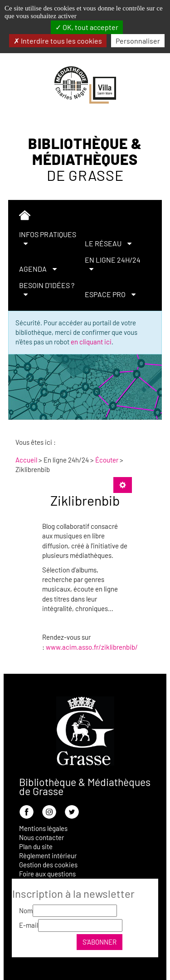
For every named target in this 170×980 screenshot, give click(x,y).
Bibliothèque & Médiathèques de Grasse (85, 786)
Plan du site (36, 846)
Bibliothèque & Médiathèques (85, 159)
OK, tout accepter (87, 27)
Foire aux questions (47, 874)
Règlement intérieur (48, 856)
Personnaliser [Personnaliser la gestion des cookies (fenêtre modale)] (138, 41)
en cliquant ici (91, 342)
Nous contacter (41, 837)
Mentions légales (43, 828)
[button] (48, 239)
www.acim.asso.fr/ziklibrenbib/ (92, 647)
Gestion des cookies (48, 865)
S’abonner (100, 942)
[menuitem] (81, 217)
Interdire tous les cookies (58, 41)
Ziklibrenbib (85, 500)
